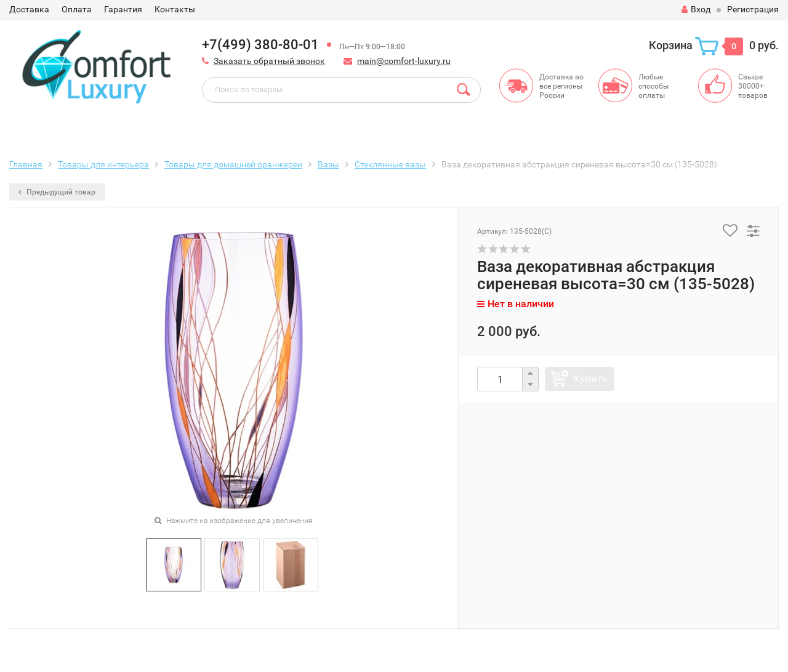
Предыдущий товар (57, 192)
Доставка (29, 9)
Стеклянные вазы (390, 164)
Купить (590, 378)
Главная (26, 164)
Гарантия (123, 9)
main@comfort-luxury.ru (404, 61)
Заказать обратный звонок (269, 61)
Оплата (77, 9)
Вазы (328, 164)
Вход (696, 9)
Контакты (175, 9)
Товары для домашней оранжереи (233, 164)
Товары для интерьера (103, 164)
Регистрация (753, 9)
